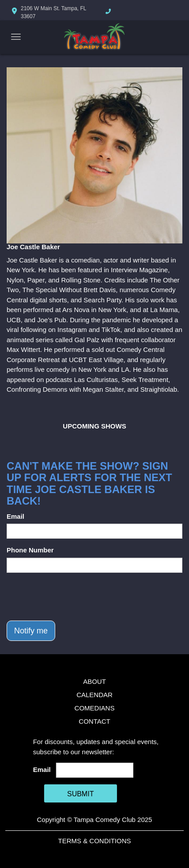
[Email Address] (95, 770)
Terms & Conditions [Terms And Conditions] (94, 841)
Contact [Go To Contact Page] (94, 721)
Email (15, 516)
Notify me (31, 631)
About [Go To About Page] (94, 681)
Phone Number (30, 550)
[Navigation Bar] (16, 37)
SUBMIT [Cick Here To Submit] (80, 794)
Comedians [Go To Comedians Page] (95, 708)
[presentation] (74, 597)
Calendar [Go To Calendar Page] (94, 695)
